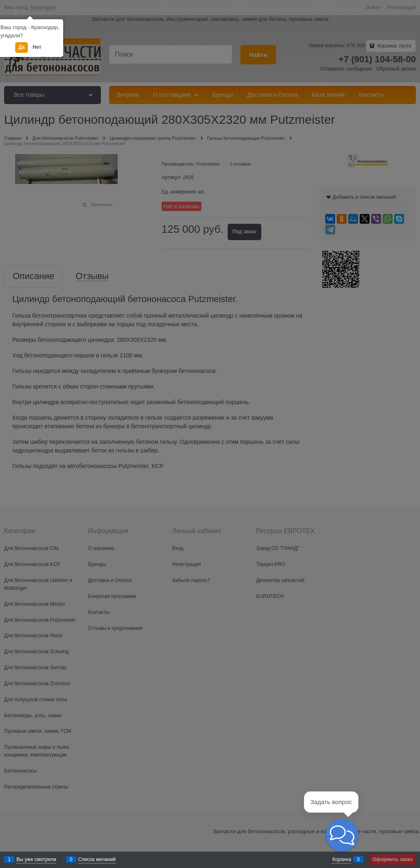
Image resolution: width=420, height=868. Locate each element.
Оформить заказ (393, 859)
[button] (342, 835)
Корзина (342, 859)
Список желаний (97, 859)
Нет (37, 47)
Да (22, 47)
